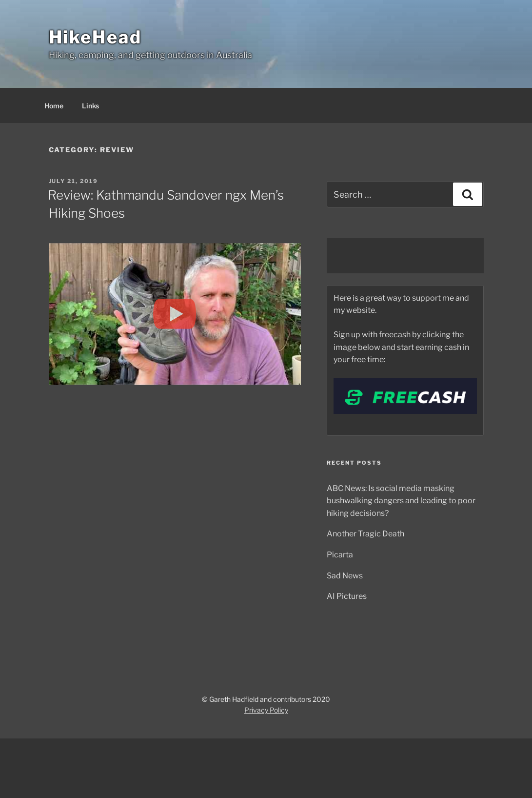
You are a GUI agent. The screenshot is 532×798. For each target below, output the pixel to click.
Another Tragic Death (365, 534)
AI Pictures (347, 596)
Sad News (345, 576)
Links (90, 106)
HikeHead (95, 37)
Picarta (340, 555)
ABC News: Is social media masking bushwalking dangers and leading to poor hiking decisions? (401, 501)
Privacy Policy (266, 710)
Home (54, 106)
